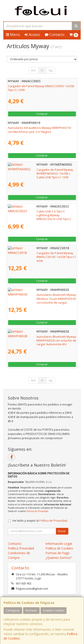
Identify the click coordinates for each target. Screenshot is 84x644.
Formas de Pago (58, 553)
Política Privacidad (21, 548)
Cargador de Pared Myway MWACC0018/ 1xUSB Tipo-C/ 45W (41, 255)
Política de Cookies (59, 548)
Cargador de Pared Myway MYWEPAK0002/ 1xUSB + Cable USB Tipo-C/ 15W (38, 172)
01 (42, 70)
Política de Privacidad (37, 511)
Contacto (55, 35)
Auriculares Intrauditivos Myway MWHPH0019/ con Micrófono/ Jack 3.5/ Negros (40, 130)
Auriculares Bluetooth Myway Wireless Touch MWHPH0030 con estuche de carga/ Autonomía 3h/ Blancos (40, 299)
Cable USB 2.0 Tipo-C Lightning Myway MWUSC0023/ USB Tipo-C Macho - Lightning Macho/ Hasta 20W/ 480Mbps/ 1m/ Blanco (38, 215)
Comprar (42, 114)
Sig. (51, 70)
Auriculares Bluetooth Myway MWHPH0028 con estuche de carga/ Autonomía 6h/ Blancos (40, 338)
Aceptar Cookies (54, 610)
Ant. (34, 70)
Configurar (13, 610)
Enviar (62, 531)
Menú (13, 35)
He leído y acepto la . (40, 521)
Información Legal (59, 544)
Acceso (32, 35)
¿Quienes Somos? (58, 558)
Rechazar (31, 610)
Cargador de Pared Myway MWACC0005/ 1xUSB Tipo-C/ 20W (41, 88)
